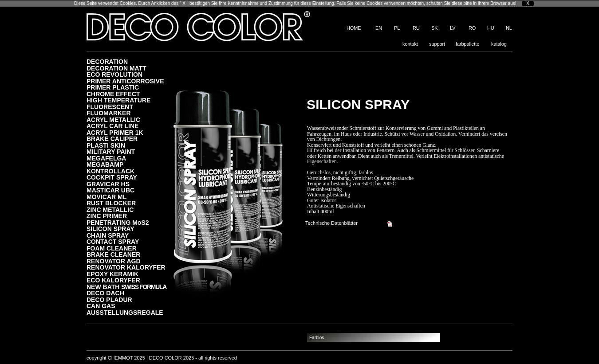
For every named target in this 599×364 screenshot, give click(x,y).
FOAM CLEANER (112, 248)
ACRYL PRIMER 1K (115, 132)
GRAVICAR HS (108, 184)
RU (416, 28)
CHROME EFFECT (113, 94)
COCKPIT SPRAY (112, 177)
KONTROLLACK (110, 171)
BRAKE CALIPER (112, 139)
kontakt (410, 44)
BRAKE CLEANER (113, 254)
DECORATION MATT (116, 68)
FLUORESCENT (110, 107)
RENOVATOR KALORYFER (126, 267)
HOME (354, 28)
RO (472, 28)
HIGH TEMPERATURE (118, 100)
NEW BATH (126, 287)
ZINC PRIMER (107, 216)
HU (491, 28)
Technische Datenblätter (331, 223)
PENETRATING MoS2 (118, 222)
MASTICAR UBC (110, 190)
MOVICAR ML (106, 197)
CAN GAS (101, 306)
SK (434, 28)
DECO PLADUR (109, 299)
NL (509, 28)
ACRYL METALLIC (113, 119)
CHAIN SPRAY (108, 235)
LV (453, 28)
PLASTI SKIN (106, 145)
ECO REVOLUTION (114, 74)
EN (379, 28)
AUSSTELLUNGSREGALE (125, 312)
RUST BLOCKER (111, 203)
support (437, 44)
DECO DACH (105, 293)
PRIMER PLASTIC (113, 87)
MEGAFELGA (106, 158)
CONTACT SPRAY (113, 241)
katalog (499, 44)
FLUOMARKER (109, 113)
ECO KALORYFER (113, 280)
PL (397, 28)
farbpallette (467, 44)
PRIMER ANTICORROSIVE (125, 81)
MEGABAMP (105, 164)
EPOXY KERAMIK (112, 274)
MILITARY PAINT (111, 151)
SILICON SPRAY (110, 229)
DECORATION (107, 61)
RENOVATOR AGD (114, 261)
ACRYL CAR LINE (112, 126)
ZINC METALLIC (110, 209)
